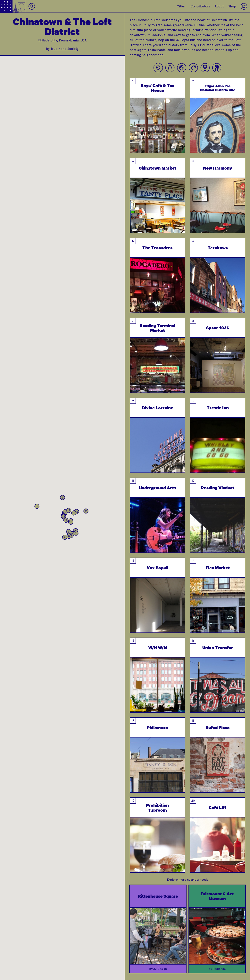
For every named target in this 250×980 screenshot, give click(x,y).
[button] (76, 533)
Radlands (219, 969)
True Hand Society (65, 49)
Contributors (200, 6)
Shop (232, 6)
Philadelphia (48, 40)
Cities (181, 6)
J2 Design (160, 969)
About (219, 6)
